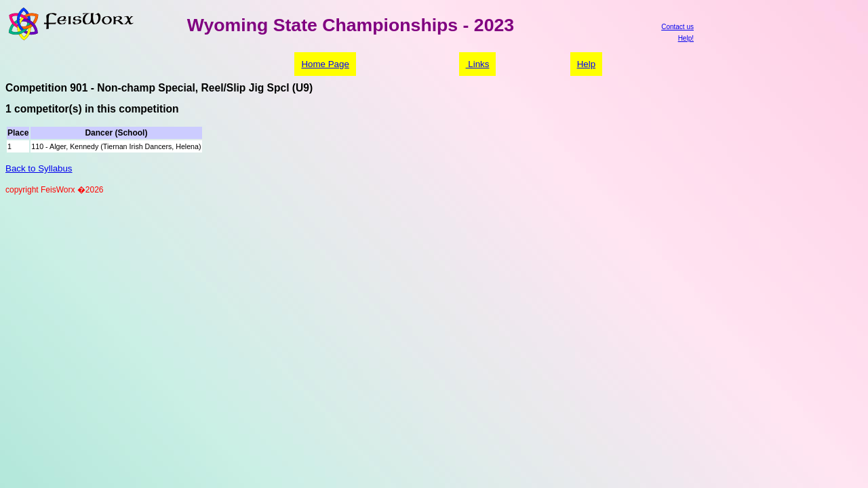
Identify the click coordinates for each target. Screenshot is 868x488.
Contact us (677, 27)
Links (478, 64)
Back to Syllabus (39, 168)
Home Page (325, 64)
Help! (686, 38)
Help (586, 64)
